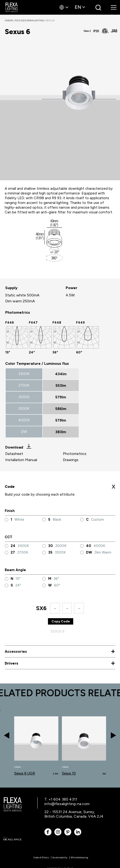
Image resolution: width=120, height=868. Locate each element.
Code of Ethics (41, 857)
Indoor (10, 20)
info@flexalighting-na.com (67, 804)
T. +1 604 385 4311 (61, 799)
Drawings (71, 460)
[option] (17, 337)
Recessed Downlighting (30, 20)
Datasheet (14, 454)
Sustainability (60, 857)
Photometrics (75, 454)
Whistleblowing (79, 857)
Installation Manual (21, 460)
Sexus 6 (50, 20)
